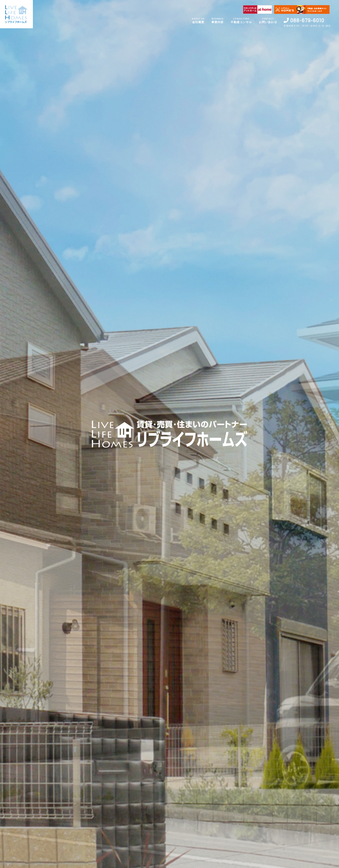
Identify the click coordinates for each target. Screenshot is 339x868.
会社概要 (193, 21)
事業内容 (213, 21)
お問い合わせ (266, 21)
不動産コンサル (238, 21)
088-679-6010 (307, 20)
